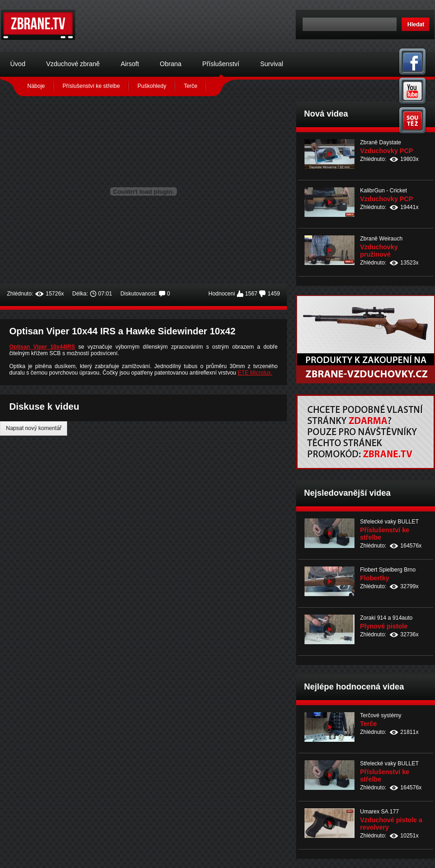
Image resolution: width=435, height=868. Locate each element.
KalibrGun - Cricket (383, 191)
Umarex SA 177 (379, 812)
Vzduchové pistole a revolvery (391, 824)
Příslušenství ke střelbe (91, 86)
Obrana (171, 64)
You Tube (413, 91)
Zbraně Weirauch (381, 239)
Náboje (36, 86)
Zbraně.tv (38, 25)
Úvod (18, 64)
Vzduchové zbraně (73, 64)
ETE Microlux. (255, 373)
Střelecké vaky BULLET (389, 522)
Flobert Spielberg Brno (388, 570)
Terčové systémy (381, 715)
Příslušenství (221, 64)
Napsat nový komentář (34, 428)
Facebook (413, 61)
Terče (190, 86)
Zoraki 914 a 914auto (386, 618)
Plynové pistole (384, 626)
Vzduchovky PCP (386, 151)
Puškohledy (152, 86)
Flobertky (375, 578)
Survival (272, 64)
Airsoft (130, 64)
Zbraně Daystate (381, 142)
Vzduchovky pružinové (379, 251)
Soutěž (413, 120)
